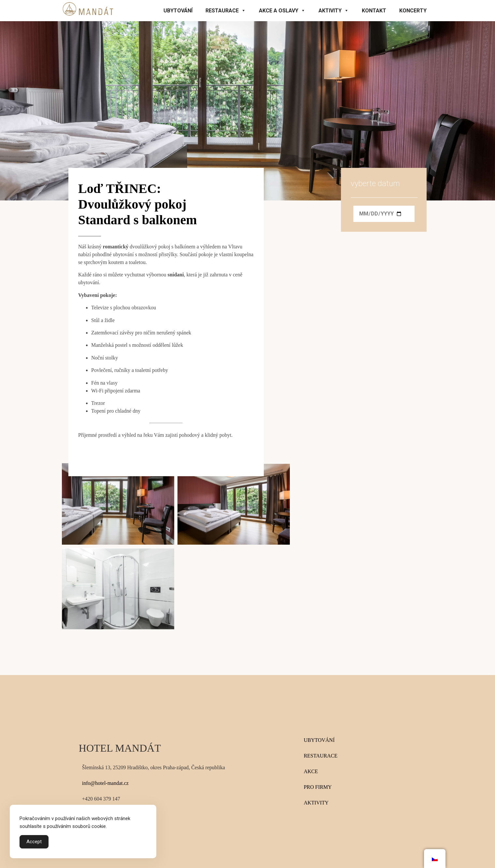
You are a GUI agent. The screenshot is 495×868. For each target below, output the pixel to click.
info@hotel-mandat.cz (105, 783)
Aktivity (334, 11)
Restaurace (226, 11)
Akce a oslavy (282, 11)
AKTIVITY (316, 803)
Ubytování (178, 11)
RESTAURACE (321, 756)
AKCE (311, 771)
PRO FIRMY (318, 787)
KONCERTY (413, 11)
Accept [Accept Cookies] (34, 842)
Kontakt (374, 11)
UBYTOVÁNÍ (319, 740)
